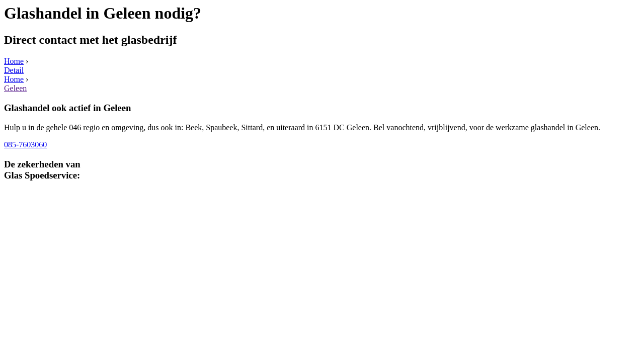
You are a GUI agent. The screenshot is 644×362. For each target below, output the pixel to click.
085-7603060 (25, 145)
